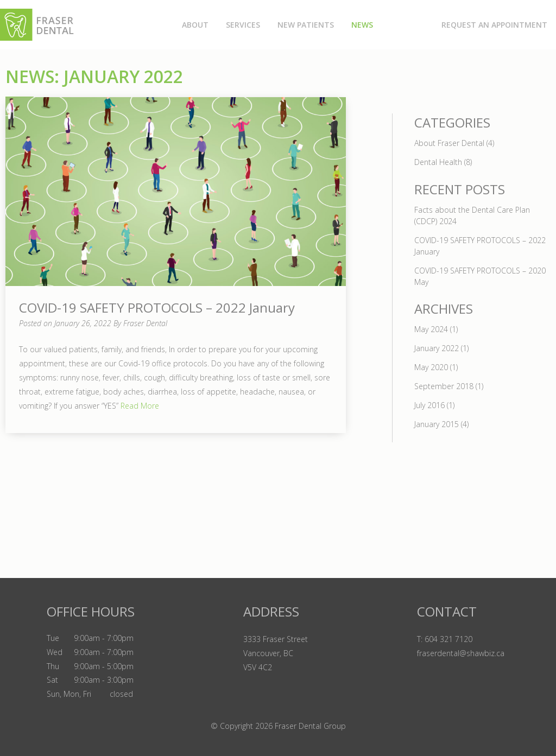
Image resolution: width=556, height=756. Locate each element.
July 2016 (429, 405)
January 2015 (437, 424)
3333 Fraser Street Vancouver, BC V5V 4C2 (276, 653)
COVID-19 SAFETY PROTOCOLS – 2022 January (157, 307)
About (195, 25)
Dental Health (438, 162)
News (362, 25)
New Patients (306, 25)
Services (243, 25)
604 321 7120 (448, 639)
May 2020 (431, 367)
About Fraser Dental (449, 143)
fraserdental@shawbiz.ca (461, 653)
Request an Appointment (494, 25)
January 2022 (437, 348)
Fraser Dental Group (310, 726)
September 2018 (444, 386)
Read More (139, 406)
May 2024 (431, 329)
